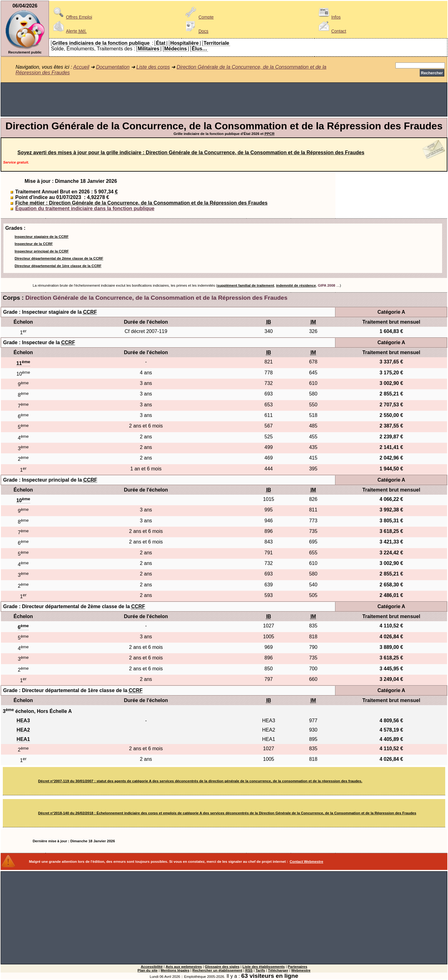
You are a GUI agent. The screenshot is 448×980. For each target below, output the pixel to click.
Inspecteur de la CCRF (34, 244)
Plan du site (148, 970)
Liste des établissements (264, 967)
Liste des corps (153, 67)
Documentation (113, 67)
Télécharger (278, 970)
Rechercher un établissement (217, 970)
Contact (331, 31)
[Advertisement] (224, 99)
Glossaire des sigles (222, 967)
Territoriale (216, 43)
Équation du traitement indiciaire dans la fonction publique (85, 208)
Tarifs (260, 970)
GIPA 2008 (327, 285)
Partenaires (298, 967)
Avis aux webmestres (184, 967)
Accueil (81, 67)
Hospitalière (184, 43)
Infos (329, 17)
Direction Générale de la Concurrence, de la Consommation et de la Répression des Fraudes (156, 298)
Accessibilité (152, 967)
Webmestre (301, 970)
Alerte (69, 31)
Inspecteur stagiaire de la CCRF (42, 237)
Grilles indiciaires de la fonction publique (101, 43)
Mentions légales (175, 970)
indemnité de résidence (296, 285)
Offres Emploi (72, 17)
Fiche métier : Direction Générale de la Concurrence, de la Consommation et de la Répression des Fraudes (141, 203)
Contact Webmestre (306, 862)
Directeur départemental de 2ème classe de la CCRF (59, 258)
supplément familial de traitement (246, 285)
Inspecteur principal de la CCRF (42, 251)
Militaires (149, 49)
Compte (199, 17)
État (161, 43)
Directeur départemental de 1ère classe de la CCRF (58, 266)
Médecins (176, 49)
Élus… (199, 49)
